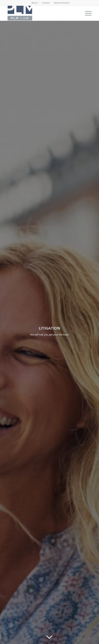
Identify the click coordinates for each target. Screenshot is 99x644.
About (34, 3)
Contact (46, 3)
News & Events (62, 3)
